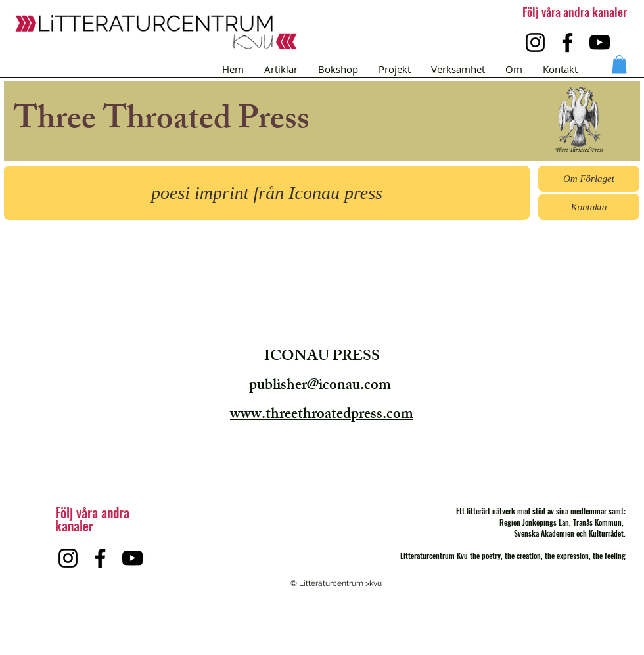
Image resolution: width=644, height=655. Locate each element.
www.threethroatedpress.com (322, 416)
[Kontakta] (589, 207)
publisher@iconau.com (320, 387)
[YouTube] (600, 42)
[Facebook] (567, 42)
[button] (619, 64)
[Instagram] (535, 42)
